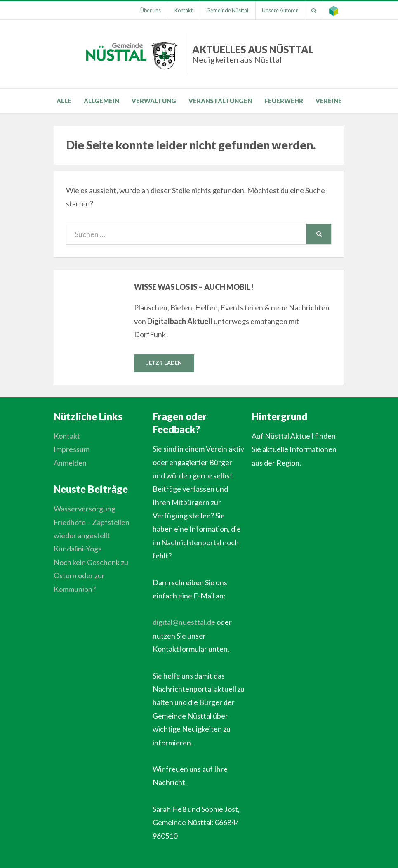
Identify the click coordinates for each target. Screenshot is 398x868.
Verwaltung (154, 101)
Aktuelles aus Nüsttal (253, 54)
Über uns (151, 10)
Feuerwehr (284, 101)
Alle (64, 101)
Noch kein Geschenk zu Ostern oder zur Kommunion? (91, 576)
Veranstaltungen (220, 101)
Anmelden (70, 463)
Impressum (72, 449)
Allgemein (101, 101)
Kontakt (184, 10)
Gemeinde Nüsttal (227, 10)
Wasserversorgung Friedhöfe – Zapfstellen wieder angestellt (92, 522)
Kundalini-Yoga (78, 549)
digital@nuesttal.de (184, 622)
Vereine (329, 101)
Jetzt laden (164, 363)
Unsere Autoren (280, 10)
